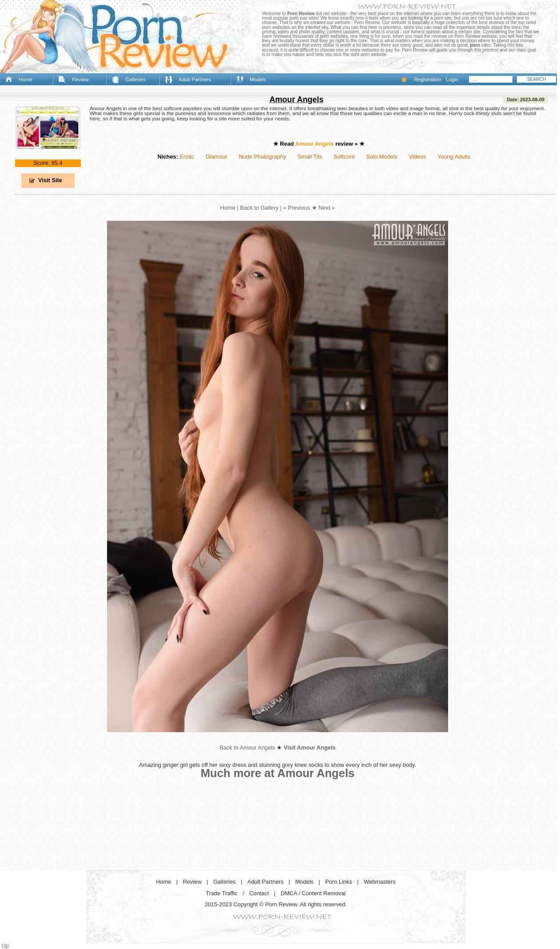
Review (80, 80)
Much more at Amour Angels (278, 773)
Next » (327, 208)
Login (452, 80)
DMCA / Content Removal (313, 893)
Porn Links (338, 882)
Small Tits (310, 157)
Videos (418, 157)
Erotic (187, 157)
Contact (259, 893)
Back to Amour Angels (247, 748)
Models (258, 80)
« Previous (297, 208)
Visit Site (50, 180)
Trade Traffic (222, 893)
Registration (427, 80)
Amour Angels (297, 100)
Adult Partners (195, 80)
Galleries (135, 80)
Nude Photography (263, 157)
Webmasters (380, 882)
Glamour (216, 157)
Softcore (344, 157)
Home (26, 80)
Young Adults (454, 157)
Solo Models (382, 157)
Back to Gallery (259, 208)
